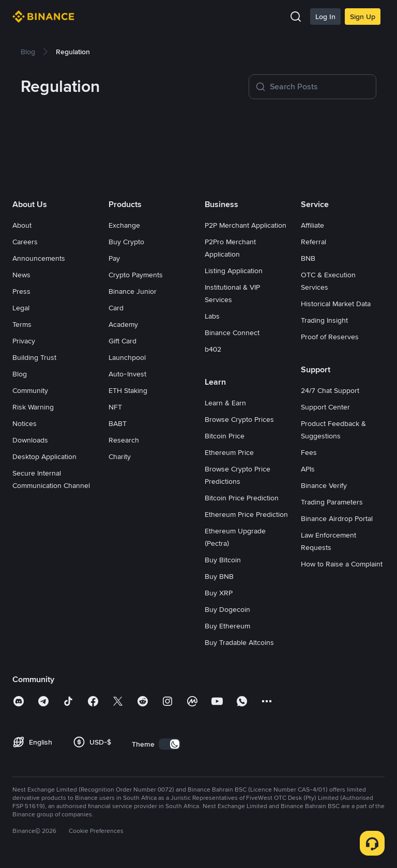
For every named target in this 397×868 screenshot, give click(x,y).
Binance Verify (324, 485)
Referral (314, 242)
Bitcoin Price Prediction (242, 498)
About (22, 225)
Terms (22, 324)
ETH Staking (128, 390)
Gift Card (123, 341)
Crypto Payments (136, 275)
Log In (325, 17)
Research (124, 440)
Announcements (39, 258)
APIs (308, 469)
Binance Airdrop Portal (337, 518)
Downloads (30, 440)
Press (21, 291)
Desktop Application (44, 456)
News (21, 275)
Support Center (325, 407)
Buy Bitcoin (223, 560)
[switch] (170, 744)
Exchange (124, 225)
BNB (308, 258)
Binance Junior (133, 291)
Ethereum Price (229, 452)
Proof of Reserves (330, 337)
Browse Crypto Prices (239, 419)
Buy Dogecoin (227, 609)
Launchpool (127, 357)
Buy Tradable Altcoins (239, 642)
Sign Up (363, 17)
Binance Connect (232, 333)
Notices (25, 423)
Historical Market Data (336, 304)
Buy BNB (219, 576)
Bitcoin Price (225, 436)
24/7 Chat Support (330, 390)
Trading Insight (324, 320)
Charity (120, 456)
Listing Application (234, 271)
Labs (212, 316)
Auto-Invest (127, 374)
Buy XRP (219, 593)
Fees (309, 452)
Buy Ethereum (227, 626)
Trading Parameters (332, 502)
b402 (213, 349)
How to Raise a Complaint (342, 564)
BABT (118, 423)
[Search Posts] (320, 87)
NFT (115, 407)
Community (30, 390)
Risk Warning (33, 407)
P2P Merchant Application (246, 225)
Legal (21, 308)
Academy (123, 324)
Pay (114, 258)
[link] (28, 52)
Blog (20, 374)
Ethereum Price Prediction (246, 514)
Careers (25, 242)
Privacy (24, 341)
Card (116, 308)
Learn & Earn (225, 403)
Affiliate (312, 225)
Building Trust (34, 357)
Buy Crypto (126, 242)
